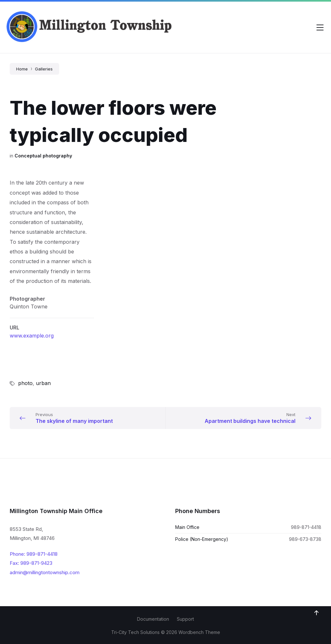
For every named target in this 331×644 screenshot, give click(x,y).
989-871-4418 (306, 527)
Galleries (44, 69)
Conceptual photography (43, 156)
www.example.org (32, 336)
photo (25, 383)
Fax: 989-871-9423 (31, 563)
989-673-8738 (305, 539)
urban (43, 383)
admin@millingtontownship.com (45, 572)
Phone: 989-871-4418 (34, 554)
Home (22, 69)
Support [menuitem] (185, 619)
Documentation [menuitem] (153, 619)
